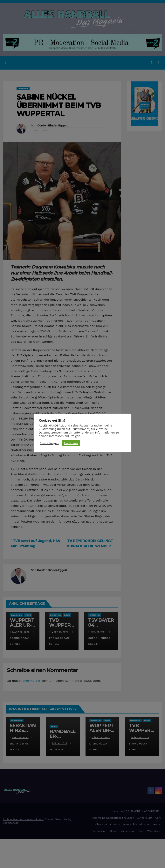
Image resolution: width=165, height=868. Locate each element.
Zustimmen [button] (71, 443)
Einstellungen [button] (49, 443)
